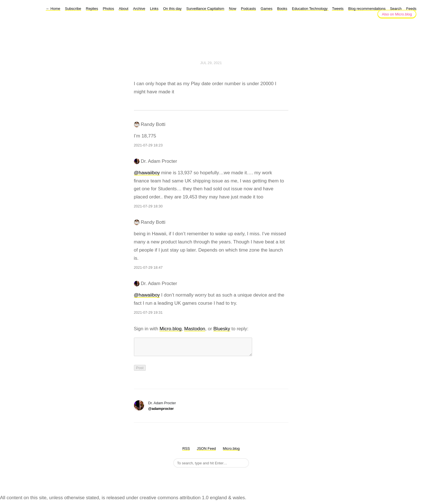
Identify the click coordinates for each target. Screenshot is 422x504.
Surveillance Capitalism (205, 9)
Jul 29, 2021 (211, 63)
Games (266, 9)
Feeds (411, 9)
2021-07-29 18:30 (148, 206)
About (124, 9)
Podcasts (248, 9)
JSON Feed (206, 452)
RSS (186, 452)
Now (232, 9)
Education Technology (310, 9)
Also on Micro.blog (397, 14)
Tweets (338, 9)
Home (53, 9)
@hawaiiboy (147, 173)
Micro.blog (170, 329)
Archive (139, 9)
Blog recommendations (367, 9)
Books (282, 9)
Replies (92, 9)
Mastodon (195, 329)
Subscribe (73, 9)
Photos (108, 9)
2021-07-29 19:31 (148, 312)
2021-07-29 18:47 (148, 267)
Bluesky (222, 329)
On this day (172, 9)
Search (396, 9)
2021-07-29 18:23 (148, 145)
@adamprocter (161, 412)
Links (154, 9)
